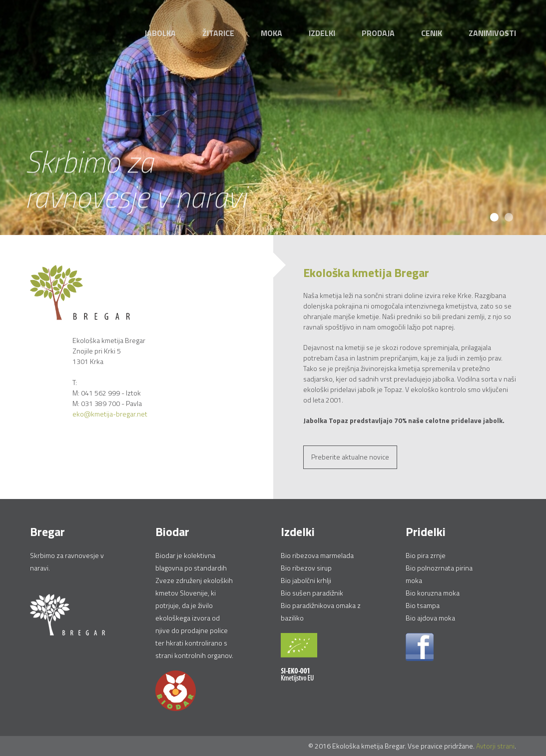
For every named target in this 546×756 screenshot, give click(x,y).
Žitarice (218, 33)
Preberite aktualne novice (350, 457)
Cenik (432, 33)
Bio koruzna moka (433, 593)
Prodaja (378, 33)
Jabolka (160, 33)
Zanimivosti (492, 33)
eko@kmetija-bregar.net (110, 414)
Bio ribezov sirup (306, 568)
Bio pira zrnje (426, 555)
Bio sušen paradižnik (312, 593)
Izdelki (322, 33)
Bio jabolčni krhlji (306, 580)
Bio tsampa (423, 605)
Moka (272, 33)
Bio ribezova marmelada (317, 555)
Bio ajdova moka (430, 618)
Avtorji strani (495, 746)
